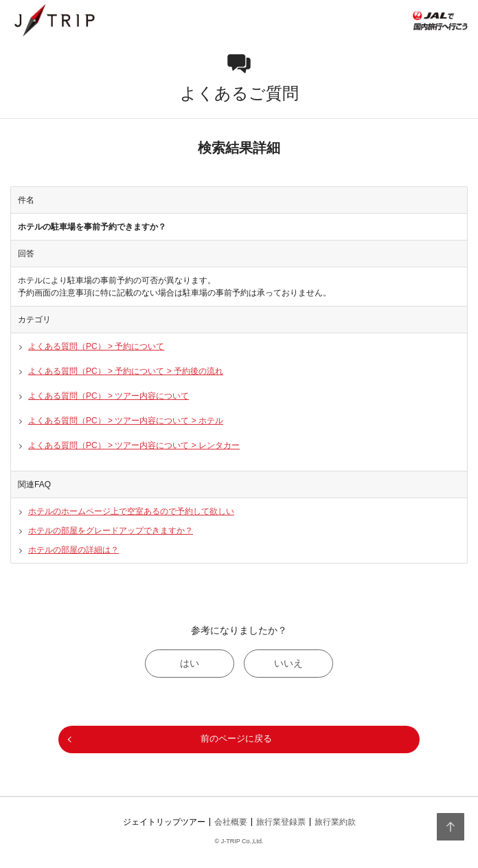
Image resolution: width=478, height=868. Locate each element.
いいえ (288, 663)
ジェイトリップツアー (164, 822)
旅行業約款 (335, 822)
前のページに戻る (236, 738)
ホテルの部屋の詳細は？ (73, 550)
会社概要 (231, 822)
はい (190, 663)
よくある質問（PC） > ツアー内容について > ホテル (126, 421)
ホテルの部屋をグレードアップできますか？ (111, 531)
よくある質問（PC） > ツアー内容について (109, 396)
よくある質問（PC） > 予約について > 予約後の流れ (126, 371)
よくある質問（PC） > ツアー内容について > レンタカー (134, 445)
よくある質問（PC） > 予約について (96, 346)
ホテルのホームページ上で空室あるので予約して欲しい (131, 511)
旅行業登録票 (281, 822)
